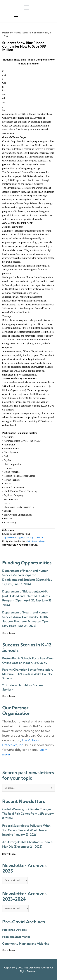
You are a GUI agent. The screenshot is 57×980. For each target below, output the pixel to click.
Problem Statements (16, 937)
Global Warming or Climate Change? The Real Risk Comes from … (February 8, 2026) (28, 814)
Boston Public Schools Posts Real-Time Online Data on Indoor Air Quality (28, 661)
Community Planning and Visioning (26, 944)
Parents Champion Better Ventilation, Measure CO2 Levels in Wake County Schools (28, 674)
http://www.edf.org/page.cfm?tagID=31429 (23, 538)
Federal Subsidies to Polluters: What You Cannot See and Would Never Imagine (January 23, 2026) (26, 830)
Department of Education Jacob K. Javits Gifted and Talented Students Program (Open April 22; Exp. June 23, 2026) (27, 598)
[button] (16, 18)
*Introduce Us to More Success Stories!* (23, 687)
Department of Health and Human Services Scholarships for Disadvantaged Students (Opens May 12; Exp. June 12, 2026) (27, 577)
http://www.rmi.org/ (36, 541)
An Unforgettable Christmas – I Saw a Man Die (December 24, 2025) (27, 844)
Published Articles (14, 930)
